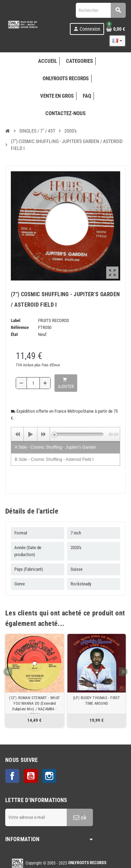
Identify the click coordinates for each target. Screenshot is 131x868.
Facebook (12, 776)
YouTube (31, 776)
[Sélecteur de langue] (117, 41)
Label (16, 320)
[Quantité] (33, 383)
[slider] (79, 434)
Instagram (49, 776)
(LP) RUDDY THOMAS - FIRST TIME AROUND (97, 701)
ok (80, 817)
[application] (65, 434)
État (14, 334)
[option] (35, 680)
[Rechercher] (101, 10)
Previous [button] (8, 672)
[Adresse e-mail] (36, 817)
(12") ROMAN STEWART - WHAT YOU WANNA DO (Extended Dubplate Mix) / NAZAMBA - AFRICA (34, 706)
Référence (20, 327)
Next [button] (123, 672)
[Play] (30, 434)
